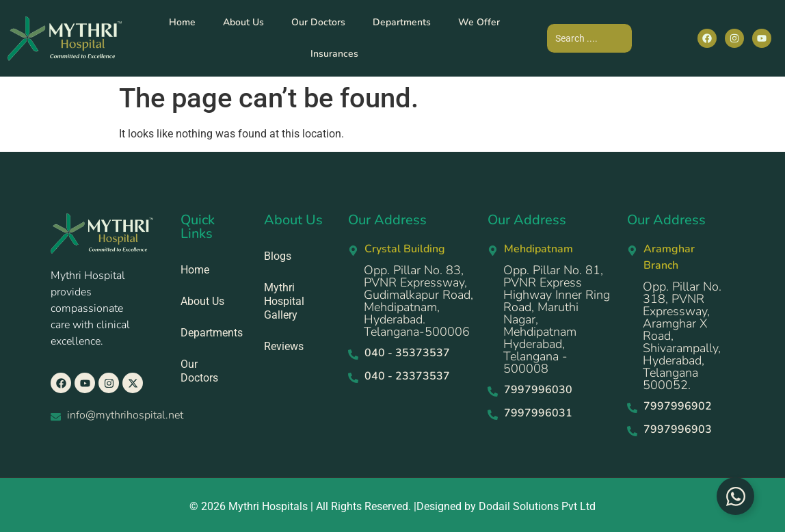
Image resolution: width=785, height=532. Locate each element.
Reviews (284, 346)
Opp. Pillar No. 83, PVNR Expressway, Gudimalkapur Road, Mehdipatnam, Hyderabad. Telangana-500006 (418, 301)
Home (182, 22)
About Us (243, 22)
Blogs (278, 256)
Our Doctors (318, 22)
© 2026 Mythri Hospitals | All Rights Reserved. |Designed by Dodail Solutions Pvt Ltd (392, 506)
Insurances (334, 54)
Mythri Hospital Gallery (284, 301)
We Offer (479, 22)
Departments (402, 22)
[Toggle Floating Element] (735, 496)
